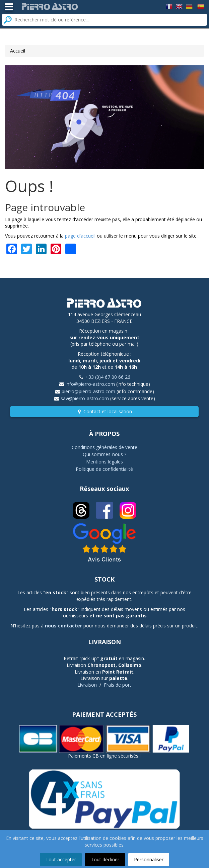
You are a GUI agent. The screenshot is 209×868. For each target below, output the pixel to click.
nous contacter (63, 626)
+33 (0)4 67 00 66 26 (108, 377)
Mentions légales (104, 462)
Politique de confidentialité (104, 469)
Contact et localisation (108, 411)
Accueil (18, 51)
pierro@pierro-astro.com (88, 391)
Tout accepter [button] (61, 859)
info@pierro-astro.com (90, 384)
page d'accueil (80, 236)
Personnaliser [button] (149, 859)
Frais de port (118, 685)
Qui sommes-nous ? (104, 454)
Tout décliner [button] (105, 859)
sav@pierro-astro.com (85, 398)
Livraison (87, 685)
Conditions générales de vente (104, 447)
